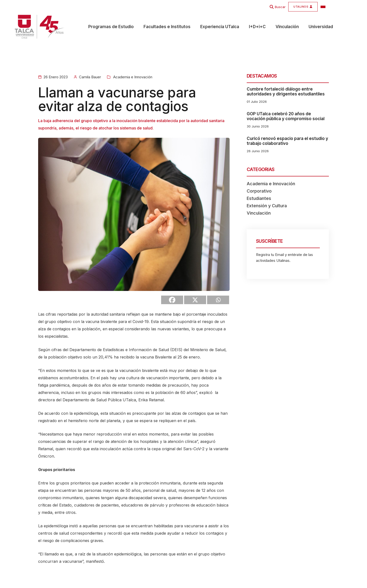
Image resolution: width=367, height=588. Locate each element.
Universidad (321, 27)
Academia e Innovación (132, 77)
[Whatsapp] (218, 300)
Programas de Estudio (111, 27)
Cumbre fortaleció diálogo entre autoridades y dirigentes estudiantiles (286, 92)
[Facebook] (172, 300)
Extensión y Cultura (267, 206)
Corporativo (259, 191)
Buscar (280, 7)
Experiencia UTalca (220, 27)
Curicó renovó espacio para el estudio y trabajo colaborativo (287, 141)
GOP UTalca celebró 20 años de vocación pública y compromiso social (286, 116)
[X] (195, 300)
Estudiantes (259, 198)
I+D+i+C (257, 27)
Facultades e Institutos (167, 27)
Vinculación (287, 27)
